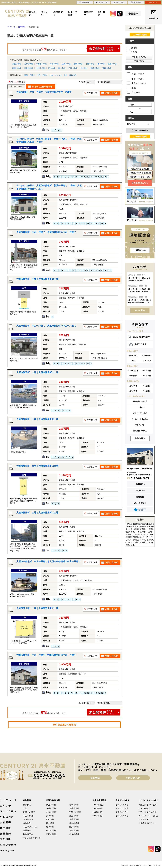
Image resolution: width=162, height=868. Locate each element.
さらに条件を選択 (140, 130)
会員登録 (133, 14)
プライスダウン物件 (140, 413)
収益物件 (73, 75)
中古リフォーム (30, 827)
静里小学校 (17, 68)
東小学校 (52, 68)
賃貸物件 (27, 830)
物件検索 (27, 805)
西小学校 (101, 64)
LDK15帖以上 (140, 407)
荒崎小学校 (78, 64)
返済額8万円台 (122, 812)
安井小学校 (29, 64)
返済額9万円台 (122, 816)
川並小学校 (29, 68)
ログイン (153, 2)
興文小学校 (54, 64)
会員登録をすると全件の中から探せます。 (71, 49)
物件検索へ (140, 438)
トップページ (8, 800)
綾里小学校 (112, 64)
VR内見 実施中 (140, 503)
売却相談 (6, 839)
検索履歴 (136, 2)
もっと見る (140, 310)
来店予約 (119, 2)
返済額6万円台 (122, 805)
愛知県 (132, 48)
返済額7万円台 (122, 808)
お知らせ (6, 806)
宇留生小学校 (41, 64)
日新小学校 (73, 68)
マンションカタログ (32, 838)
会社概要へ (140, 484)
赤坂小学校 (17, 64)
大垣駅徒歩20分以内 (140, 401)
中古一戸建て (42, 75)
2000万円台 (133, 376)
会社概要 (101, 13)
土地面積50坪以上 (140, 431)
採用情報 (140, 497)
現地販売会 (58, 13)
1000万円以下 (133, 371)
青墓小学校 (107, 68)
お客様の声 (89, 13)
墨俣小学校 (95, 68)
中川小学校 (40, 68)
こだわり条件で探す (141, 337)
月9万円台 (147, 391)
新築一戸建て (30, 75)
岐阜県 (132, 52)
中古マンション (56, 75)
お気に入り (102, 2)
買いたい (33, 13)
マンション (147, 361)
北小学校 (84, 68)
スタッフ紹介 (72, 13)
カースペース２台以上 (140, 419)
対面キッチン (140, 425)
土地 (66, 75)
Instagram (8, 850)
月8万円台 (133, 391)
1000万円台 (147, 371)
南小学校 (62, 68)
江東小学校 (66, 64)
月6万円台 (133, 386)
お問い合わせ (154, 18)
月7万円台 (147, 386)
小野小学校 (90, 64)
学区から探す (141, 344)
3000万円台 (147, 376)
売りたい (45, 13)
